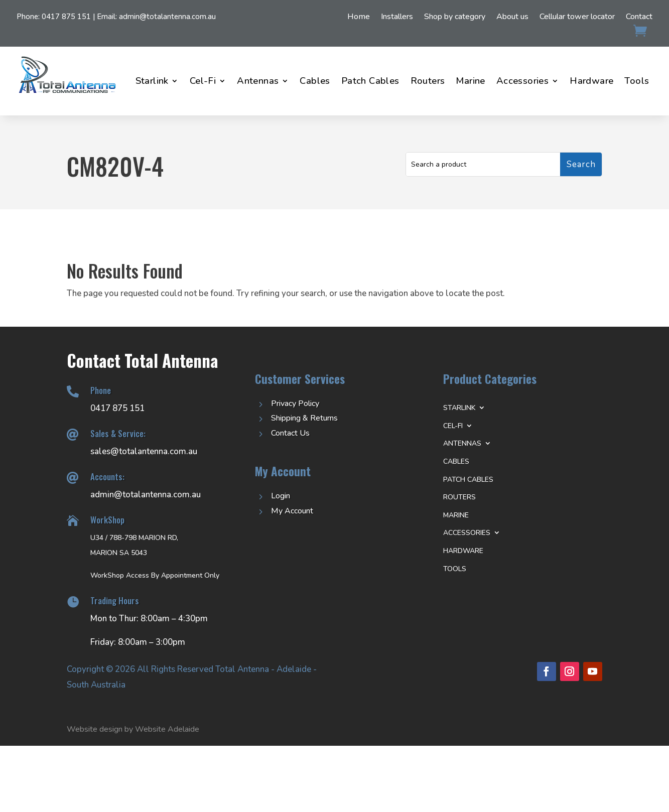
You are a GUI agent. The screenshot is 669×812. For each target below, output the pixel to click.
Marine (470, 81)
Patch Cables (370, 81)
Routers (428, 81)
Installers (397, 18)
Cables (315, 81)
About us (512, 18)
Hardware (591, 81)
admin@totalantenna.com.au (167, 17)
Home (359, 18)
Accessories (522, 81)
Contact (639, 18)
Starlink (152, 81)
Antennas (258, 81)
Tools (637, 81)
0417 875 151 (66, 17)
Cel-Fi (203, 81)
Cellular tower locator (577, 18)
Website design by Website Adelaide (133, 729)
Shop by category (455, 18)
